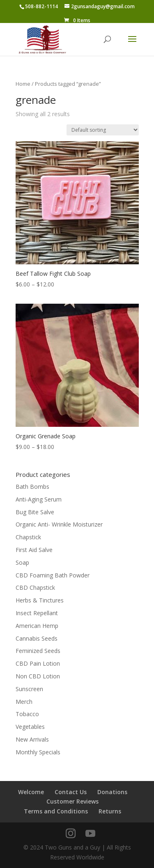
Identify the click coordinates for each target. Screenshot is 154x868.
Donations (112, 792)
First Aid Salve (34, 550)
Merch (24, 702)
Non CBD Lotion (38, 676)
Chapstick (28, 537)
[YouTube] (90, 834)
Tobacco (27, 714)
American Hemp (37, 626)
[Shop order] (103, 130)
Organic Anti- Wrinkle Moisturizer (59, 524)
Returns (110, 811)
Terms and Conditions (56, 811)
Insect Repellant (37, 613)
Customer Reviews (72, 801)
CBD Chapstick (35, 587)
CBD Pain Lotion (38, 663)
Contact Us (71, 792)
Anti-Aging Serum (39, 499)
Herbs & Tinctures (40, 600)
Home (23, 84)
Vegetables (30, 727)
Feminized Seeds (38, 651)
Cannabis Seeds (37, 638)
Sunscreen (29, 689)
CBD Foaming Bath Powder (53, 575)
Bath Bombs (32, 487)
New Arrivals (32, 739)
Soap (22, 562)
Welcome (31, 792)
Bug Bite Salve (35, 512)
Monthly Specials (38, 752)
